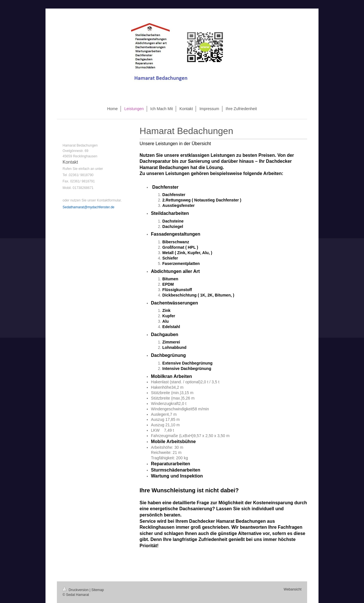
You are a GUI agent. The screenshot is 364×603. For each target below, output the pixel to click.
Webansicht (293, 589)
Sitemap (98, 590)
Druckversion (76, 590)
